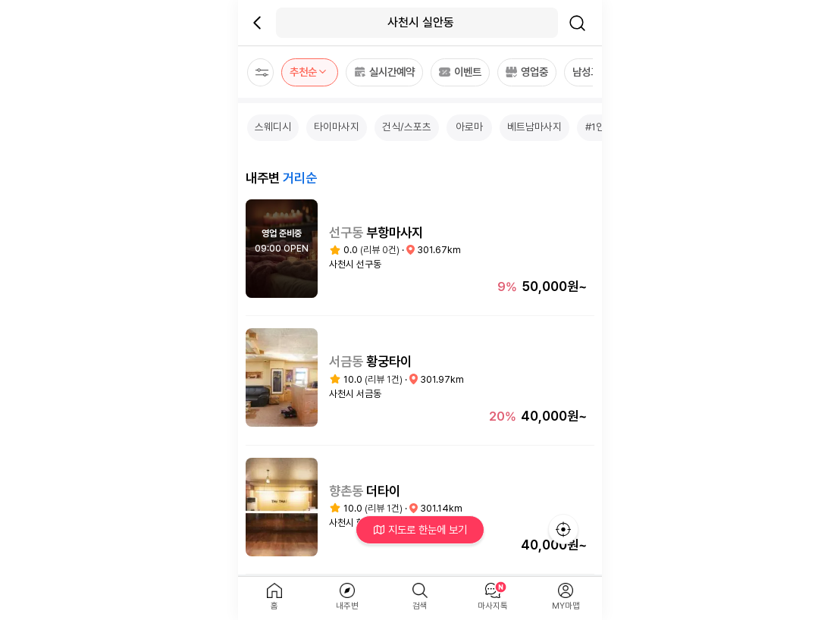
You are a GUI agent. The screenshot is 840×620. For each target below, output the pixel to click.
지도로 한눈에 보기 (420, 529)
